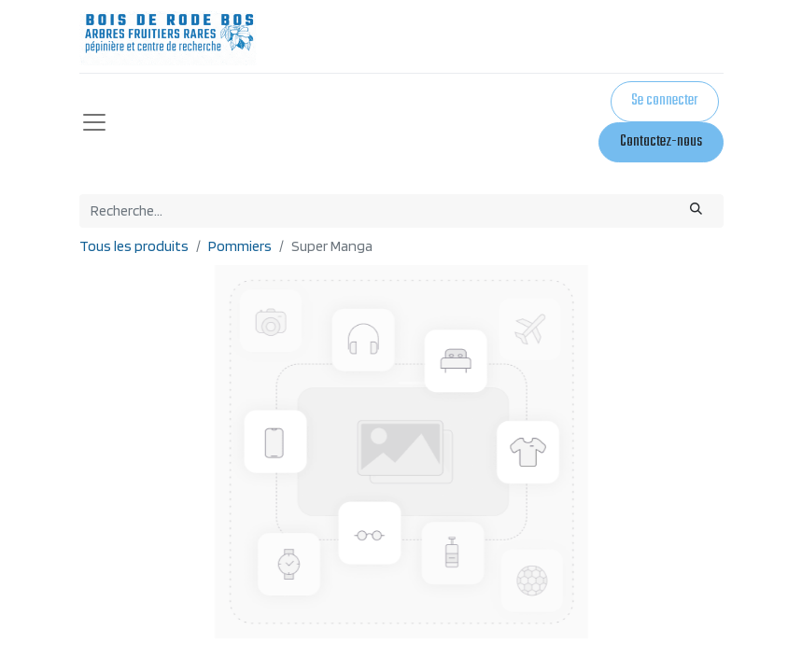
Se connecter (664, 101)
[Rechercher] (696, 211)
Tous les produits (134, 246)
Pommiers (240, 246)
